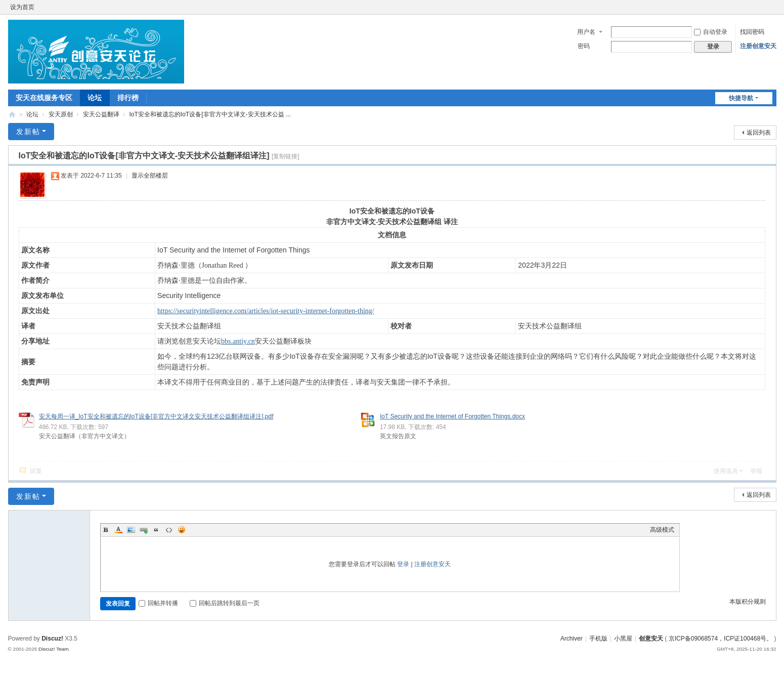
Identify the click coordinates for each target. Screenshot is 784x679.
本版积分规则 (748, 602)
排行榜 (128, 98)
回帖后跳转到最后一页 (225, 603)
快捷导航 (741, 98)
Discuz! (52, 639)
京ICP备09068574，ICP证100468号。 (721, 639)
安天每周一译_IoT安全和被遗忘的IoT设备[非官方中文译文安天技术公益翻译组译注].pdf (156, 416)
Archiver (572, 639)
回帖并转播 (158, 603)
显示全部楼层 (150, 176)
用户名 (586, 32)
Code (169, 530)
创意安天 (12, 115)
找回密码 (752, 32)
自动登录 (711, 32)
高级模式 (662, 530)
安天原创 (61, 114)
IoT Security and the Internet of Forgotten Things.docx (452, 416)
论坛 (95, 98)
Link (144, 530)
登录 (403, 564)
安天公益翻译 (101, 114)
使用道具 (726, 471)
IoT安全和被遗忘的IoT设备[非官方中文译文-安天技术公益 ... (210, 114)
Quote (156, 530)
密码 (584, 46)
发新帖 (28, 132)
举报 (756, 471)
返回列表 (759, 133)
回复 (36, 471)
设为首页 (22, 7)
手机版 (598, 639)
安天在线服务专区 (44, 98)
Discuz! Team (54, 649)
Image (131, 530)
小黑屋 (623, 639)
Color (118, 530)
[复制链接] (286, 156)
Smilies (182, 530)
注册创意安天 (758, 46)
